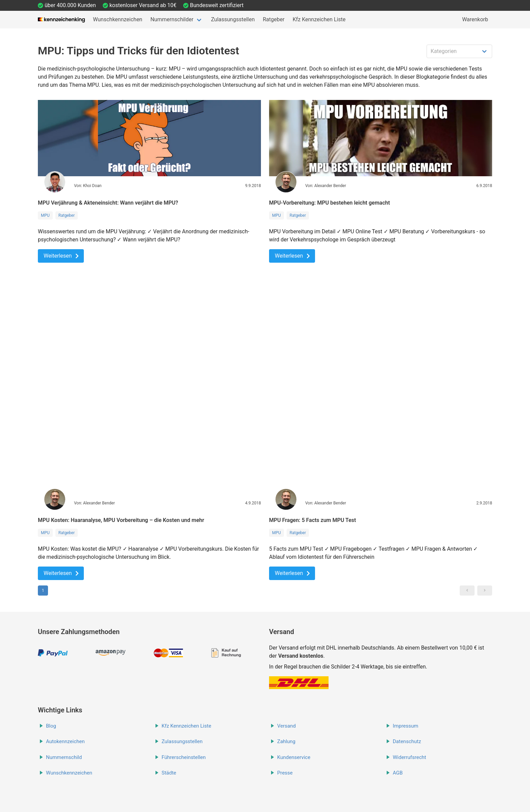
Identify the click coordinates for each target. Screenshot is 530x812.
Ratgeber (274, 19)
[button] (467, 591)
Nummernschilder (172, 19)
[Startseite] (61, 20)
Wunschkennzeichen (118, 19)
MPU (45, 215)
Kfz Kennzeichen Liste (319, 19)
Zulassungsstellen (233, 19)
